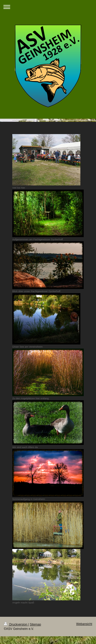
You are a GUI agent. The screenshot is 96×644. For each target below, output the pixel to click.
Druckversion (16, 624)
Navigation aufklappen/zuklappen (48, 7)
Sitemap (35, 624)
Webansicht (84, 624)
